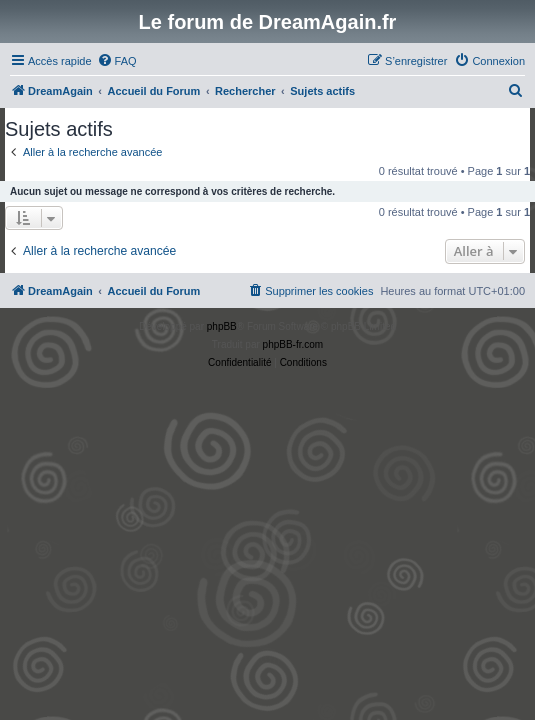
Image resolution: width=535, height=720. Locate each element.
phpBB (222, 326)
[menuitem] (117, 61)
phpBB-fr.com (293, 344)
